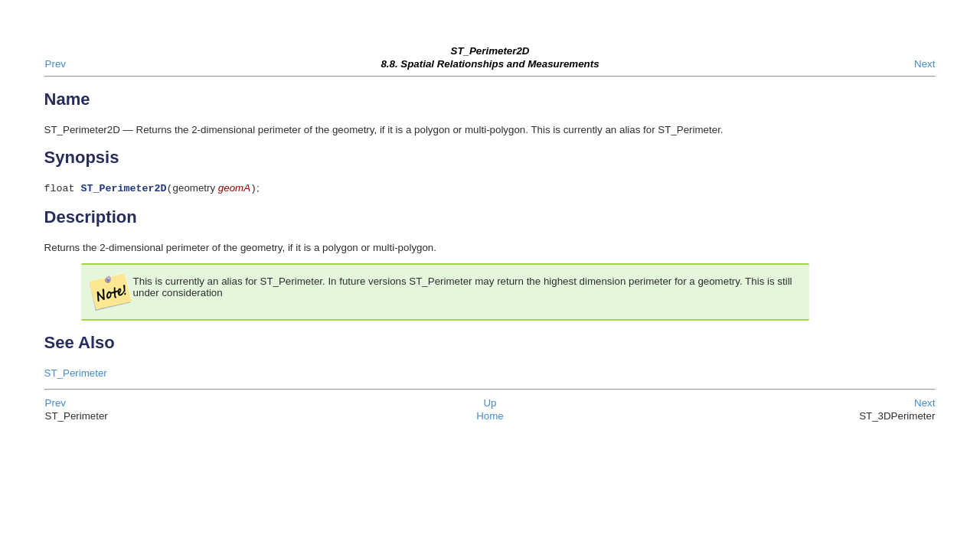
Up (490, 404)
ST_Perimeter (76, 375)
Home (490, 417)
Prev (56, 64)
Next (924, 64)
